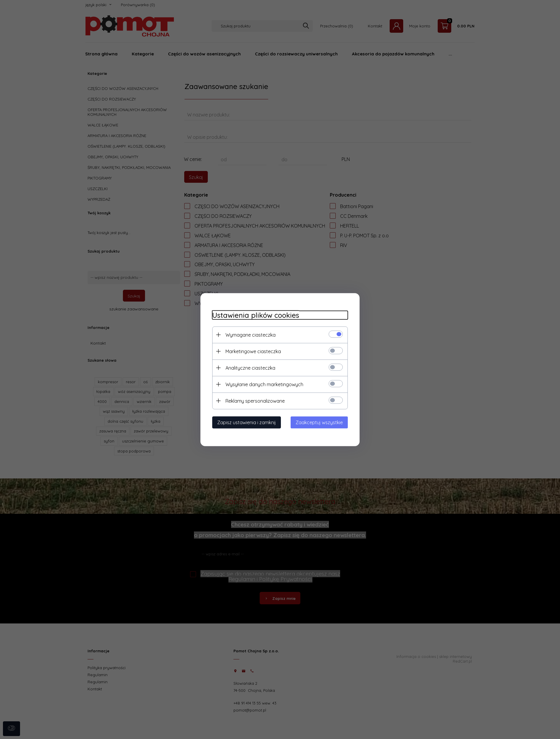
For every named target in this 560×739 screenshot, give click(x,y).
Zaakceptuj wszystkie (319, 422)
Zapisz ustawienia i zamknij (247, 422)
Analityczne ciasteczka (250, 368)
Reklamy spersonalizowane (255, 401)
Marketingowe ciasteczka (253, 351)
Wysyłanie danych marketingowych (264, 384)
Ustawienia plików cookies (256, 315)
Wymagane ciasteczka (251, 335)
